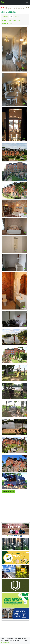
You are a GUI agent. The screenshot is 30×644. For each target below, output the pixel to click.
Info (11, 23)
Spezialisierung (6, 20)
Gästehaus (5, 17)
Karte (19, 20)
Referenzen (5, 23)
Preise (14, 20)
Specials (16, 17)
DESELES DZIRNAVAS (8, 12)
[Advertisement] (15, 510)
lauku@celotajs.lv (6, 642)
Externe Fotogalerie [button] (9, 491)
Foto (11, 17)
